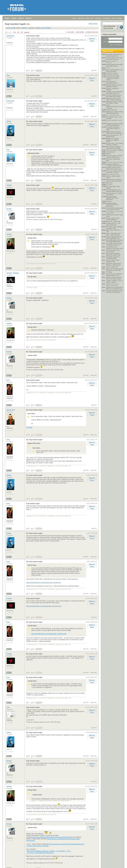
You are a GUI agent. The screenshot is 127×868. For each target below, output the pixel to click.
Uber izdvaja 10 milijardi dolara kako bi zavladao (113, 147)
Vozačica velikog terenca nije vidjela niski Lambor (114, 96)
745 (22, 32)
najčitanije (98, 18)
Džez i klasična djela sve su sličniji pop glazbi (114, 70)
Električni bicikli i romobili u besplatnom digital (114, 86)
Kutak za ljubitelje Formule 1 (114, 121)
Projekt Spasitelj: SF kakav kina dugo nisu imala (114, 59)
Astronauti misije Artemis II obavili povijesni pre (114, 55)
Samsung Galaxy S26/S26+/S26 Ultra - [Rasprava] (112, 198)
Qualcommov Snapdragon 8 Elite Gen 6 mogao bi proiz (115, 288)
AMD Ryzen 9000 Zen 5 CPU (113, 231)
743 (15, 32)
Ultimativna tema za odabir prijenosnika (114, 194)
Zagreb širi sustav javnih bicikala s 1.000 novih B (113, 264)
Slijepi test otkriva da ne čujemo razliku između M (114, 99)
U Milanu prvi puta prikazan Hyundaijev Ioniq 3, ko (114, 92)
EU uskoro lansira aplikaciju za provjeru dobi (114, 227)
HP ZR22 (29, 427)
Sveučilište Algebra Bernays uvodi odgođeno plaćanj (114, 241)
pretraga (119, 18)
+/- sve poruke (70, 32)
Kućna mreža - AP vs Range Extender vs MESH (115, 144)
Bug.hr (7, 18)
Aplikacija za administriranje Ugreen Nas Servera (114, 112)
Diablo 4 (109, 154)
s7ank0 (9, 185)
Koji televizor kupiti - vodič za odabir (114, 118)
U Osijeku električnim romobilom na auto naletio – (114, 165)
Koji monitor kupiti (33, 36)
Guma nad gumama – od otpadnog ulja (114, 136)
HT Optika (109, 272)
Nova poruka (93, 24)
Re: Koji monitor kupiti (34, 101)
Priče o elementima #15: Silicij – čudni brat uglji (113, 234)
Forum (14, 18)
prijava (74, 18)
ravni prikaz (80, 32)
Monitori (29, 18)
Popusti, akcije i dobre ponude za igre (113, 261)
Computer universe (112, 73)
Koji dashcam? (111, 152)
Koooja (9, 209)
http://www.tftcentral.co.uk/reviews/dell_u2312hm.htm (44, 606)
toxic (8, 380)
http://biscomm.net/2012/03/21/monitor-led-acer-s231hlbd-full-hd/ (51, 837)
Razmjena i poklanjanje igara (113, 160)
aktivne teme (90, 18)
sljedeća (27, 32)
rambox (9, 234)
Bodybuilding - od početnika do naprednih (114, 212)
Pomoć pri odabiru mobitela (114, 150)
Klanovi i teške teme (112, 267)
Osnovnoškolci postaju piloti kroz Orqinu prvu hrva (114, 209)
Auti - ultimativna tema (113, 115)
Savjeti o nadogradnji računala (112, 89)
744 (18, 32)
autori (114, 18)
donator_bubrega (13, 273)
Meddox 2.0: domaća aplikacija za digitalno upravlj (112, 140)
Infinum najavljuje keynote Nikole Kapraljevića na (114, 237)
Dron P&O (109, 185)
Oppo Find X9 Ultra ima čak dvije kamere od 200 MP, (114, 269)
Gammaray (10, 36)
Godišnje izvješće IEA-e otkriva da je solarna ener (114, 168)
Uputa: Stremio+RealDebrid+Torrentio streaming (115, 107)
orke (8, 707)
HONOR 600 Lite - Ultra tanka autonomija (113, 224)
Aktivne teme (108, 51)
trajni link (94, 70)
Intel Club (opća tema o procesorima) (113, 251)
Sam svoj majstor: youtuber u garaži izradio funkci (114, 156)
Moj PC (9, 96)
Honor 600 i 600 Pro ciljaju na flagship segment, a (114, 244)
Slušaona (109, 201)
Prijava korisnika (109, 34)
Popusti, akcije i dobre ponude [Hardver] (113, 219)
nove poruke (107, 18)
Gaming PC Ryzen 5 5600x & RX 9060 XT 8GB (114, 102)
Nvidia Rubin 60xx (112, 110)
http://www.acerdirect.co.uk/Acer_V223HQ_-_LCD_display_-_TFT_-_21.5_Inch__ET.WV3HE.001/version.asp (49, 852)
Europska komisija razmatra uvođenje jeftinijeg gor (114, 124)
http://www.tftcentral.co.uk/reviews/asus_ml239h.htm (44, 583)
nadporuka (93, 116)
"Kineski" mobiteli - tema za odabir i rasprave (114, 281)
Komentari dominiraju (112, 75)
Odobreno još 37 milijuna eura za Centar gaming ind (114, 180)
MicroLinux (109, 183)
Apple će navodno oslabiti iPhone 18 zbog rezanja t (114, 278)
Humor (108, 68)
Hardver (21, 18)
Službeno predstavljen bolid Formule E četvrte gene (114, 291)
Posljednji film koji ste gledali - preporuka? (113, 285)
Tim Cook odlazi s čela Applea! (113, 187)
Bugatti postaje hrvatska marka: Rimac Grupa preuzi (114, 133)
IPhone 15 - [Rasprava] (113, 221)
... (12, 32)
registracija (81, 18)
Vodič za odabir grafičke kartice (113, 177)
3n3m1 (9, 121)
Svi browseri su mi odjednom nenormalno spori (114, 248)
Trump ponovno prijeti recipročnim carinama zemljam (113, 78)
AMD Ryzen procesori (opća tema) (115, 216)
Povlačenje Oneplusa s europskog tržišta (113, 258)
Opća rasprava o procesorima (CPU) (112, 82)
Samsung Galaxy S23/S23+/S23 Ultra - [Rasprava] (112, 205)
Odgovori (92, 39)
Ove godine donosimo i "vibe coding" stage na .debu (113, 128)
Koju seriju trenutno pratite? (114, 162)
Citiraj (92, 41)
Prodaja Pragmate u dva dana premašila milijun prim (114, 191)
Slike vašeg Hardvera (113, 174)
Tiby (8, 75)
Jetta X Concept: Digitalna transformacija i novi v (114, 275)
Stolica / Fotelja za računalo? (112, 62)
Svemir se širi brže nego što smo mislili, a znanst (114, 172)
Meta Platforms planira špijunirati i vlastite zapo (113, 254)
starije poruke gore (93, 32)
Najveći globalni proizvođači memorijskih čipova (114, 65)
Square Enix (11, 410)
